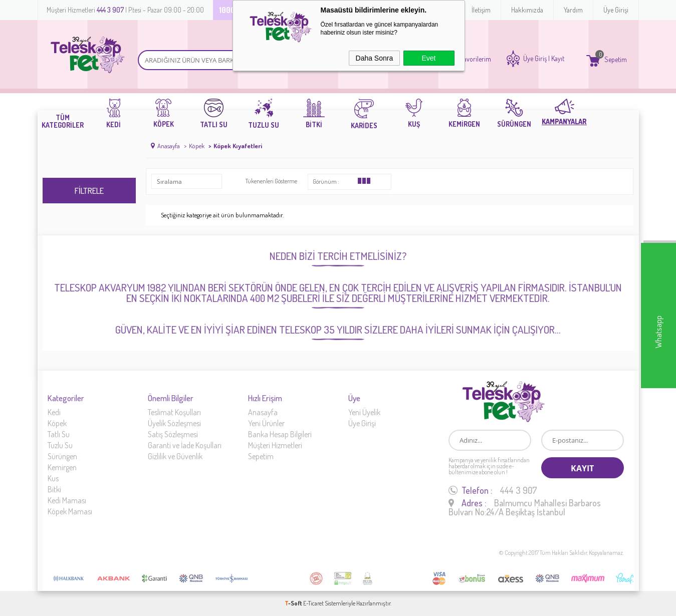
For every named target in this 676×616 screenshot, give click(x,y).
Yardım (573, 10)
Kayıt (558, 59)
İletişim (481, 10)
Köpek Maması (70, 511)
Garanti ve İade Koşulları (185, 445)
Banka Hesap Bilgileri (280, 434)
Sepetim (261, 456)
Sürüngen (62, 456)
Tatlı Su (59, 434)
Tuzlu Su (60, 445)
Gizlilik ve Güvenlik (175, 456)
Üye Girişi (616, 10)
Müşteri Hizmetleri (275, 445)
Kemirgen (62, 467)
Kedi (54, 412)
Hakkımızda (527, 10)
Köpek (57, 423)
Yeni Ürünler (266, 423)
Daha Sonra (375, 58)
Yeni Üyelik (364, 412)
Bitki (54, 489)
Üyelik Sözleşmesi (174, 423)
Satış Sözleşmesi (173, 434)
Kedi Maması (67, 500)
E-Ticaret (313, 603)
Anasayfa (263, 412)
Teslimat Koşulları (174, 412)
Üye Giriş (535, 59)
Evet (428, 58)
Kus (53, 478)
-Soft (294, 603)
